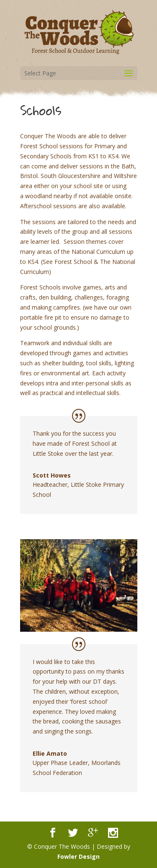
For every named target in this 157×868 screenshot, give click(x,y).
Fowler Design (78, 856)
